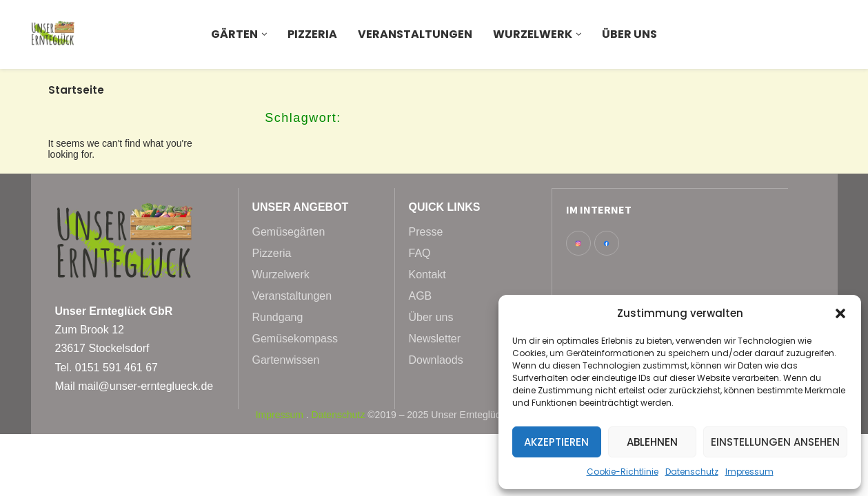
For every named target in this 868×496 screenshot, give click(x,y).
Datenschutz (692, 472)
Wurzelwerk (533, 34)
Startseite (76, 90)
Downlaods (436, 360)
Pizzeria (312, 34)
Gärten (234, 34)
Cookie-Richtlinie (623, 472)
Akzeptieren (556, 442)
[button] (840, 313)
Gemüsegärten (289, 232)
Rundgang (278, 318)
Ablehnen (652, 442)
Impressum (749, 472)
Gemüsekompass (295, 339)
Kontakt (427, 275)
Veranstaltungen (415, 34)
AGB (421, 296)
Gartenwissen (286, 360)
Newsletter (435, 339)
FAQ (420, 254)
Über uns (629, 34)
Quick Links (445, 207)
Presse (426, 232)
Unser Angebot (301, 207)
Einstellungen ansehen (775, 442)
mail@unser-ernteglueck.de (145, 386)
